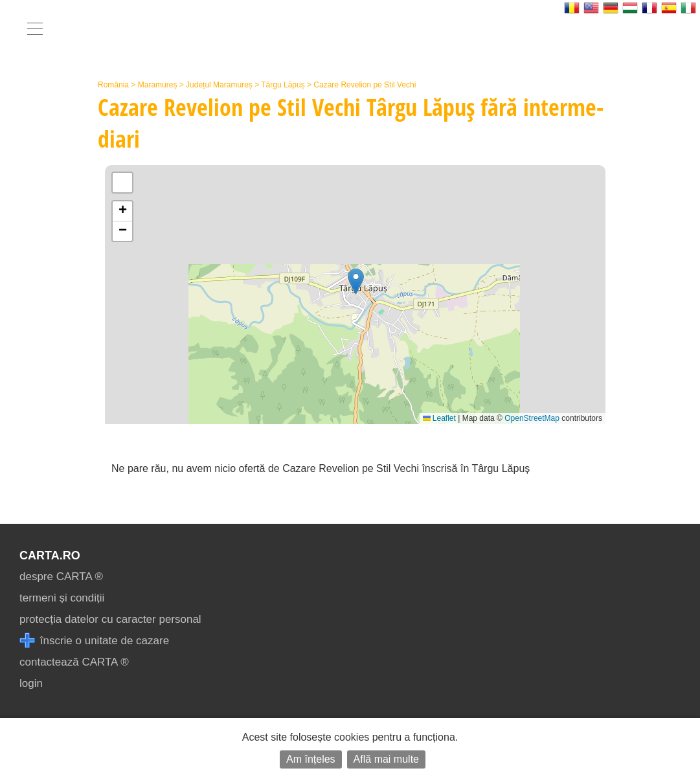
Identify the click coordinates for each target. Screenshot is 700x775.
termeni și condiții (62, 598)
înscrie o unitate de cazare (94, 641)
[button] (356, 281)
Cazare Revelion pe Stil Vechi (365, 85)
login (31, 683)
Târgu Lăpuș (283, 85)
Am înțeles (311, 759)
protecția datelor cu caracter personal (110, 619)
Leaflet (439, 418)
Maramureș (158, 85)
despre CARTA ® (61, 577)
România (113, 85)
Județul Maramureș (219, 85)
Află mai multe (386, 759)
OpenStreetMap (532, 418)
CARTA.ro (50, 556)
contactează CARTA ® (74, 662)
